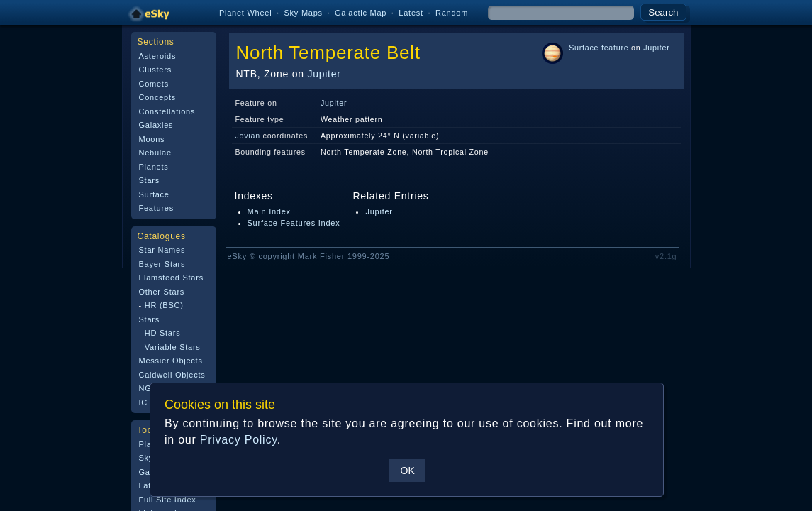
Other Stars (162, 292)
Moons (152, 139)
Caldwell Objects (172, 375)
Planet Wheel (246, 13)
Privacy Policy (238, 440)
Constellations (167, 111)
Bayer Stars (162, 264)
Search (663, 12)
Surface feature (599, 48)
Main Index (269, 211)
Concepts (158, 97)
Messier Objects (171, 361)
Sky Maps (304, 13)
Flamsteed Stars (171, 278)
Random (452, 13)
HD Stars (163, 333)
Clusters (155, 70)
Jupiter (324, 74)
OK (407, 471)
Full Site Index (168, 500)
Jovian (248, 136)
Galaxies (156, 125)
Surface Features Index (294, 223)
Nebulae (155, 153)
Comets (154, 84)
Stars (149, 180)
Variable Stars (173, 347)
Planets (154, 167)
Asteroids (158, 56)
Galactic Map (361, 13)
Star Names (162, 250)
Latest (411, 13)
